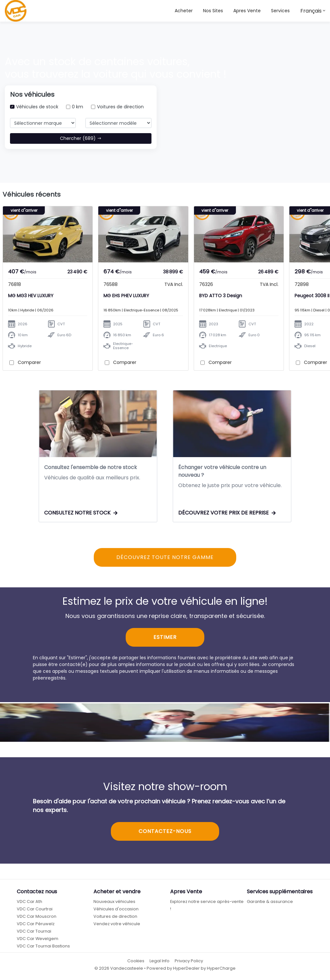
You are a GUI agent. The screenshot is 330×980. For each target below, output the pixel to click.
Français (311, 11)
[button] (213, 11)
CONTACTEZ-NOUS (165, 832)
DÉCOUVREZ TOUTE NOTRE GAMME (165, 558)
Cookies (136, 961)
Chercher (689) (81, 138)
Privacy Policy (189, 961)
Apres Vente (247, 11)
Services (280, 11)
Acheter (184, 11)
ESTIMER (165, 638)
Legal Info (160, 961)
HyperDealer (186, 969)
